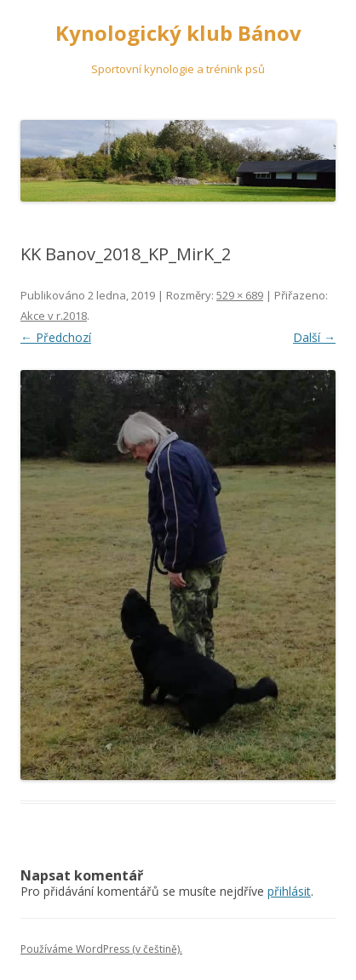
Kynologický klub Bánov (178, 34)
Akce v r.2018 (54, 316)
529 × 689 (240, 295)
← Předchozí (56, 337)
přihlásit (289, 891)
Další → (314, 337)
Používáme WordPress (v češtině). (101, 949)
